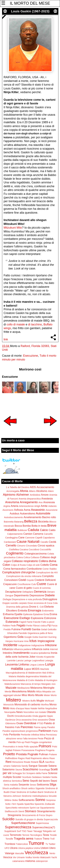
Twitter (52, 844)
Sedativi (46, 777)
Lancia (20, 660)
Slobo (15, 800)
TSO (24, 831)
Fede (13, 626)
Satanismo (8, 769)
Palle (18, 727)
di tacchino (35, 324)
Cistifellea (14, 549)
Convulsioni (11, 580)
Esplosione (37, 618)
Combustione (34, 569)
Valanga (9, 853)
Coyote (30, 580)
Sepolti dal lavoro (40, 781)
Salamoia (16, 766)
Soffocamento (27, 800)
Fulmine (16, 629)
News (20, 712)
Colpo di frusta (18, 565)
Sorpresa (51, 800)
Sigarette (40, 788)
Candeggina (12, 538)
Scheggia (17, 773)
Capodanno (49, 538)
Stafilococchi (11, 811)
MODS (36, 669)
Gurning (52, 637)
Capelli (39, 538)
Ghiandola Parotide (17, 633)
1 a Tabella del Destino (18, 487)
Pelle (6, 735)
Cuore (41, 584)
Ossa (52, 720)
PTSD (40, 723)
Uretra (37, 848)
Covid (22, 580)
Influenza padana (22, 649)
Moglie (40, 701)
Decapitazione (14, 592)
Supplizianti (10, 831)
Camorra (38, 534)
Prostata (21, 754)
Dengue (9, 596)
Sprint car (35, 808)
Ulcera (14, 848)
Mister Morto (50, 695)
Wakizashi (45, 857)
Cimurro (21, 546)
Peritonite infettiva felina (33, 735)
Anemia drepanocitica (30, 499)
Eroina (53, 614)
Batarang (19, 522)
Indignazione (38, 645)
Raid (28, 758)
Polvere (17, 750)
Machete (45, 669)
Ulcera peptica (26, 848)
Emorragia (34, 610)
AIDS (33, 487)
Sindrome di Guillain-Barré (30, 792)
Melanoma (36, 688)
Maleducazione (12, 684)
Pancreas (27, 727)
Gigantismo (10, 637)
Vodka (29, 857)
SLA (42, 762)
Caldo (52, 530)
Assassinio (38, 510)
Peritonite (15, 734)
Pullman (44, 754)
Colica (27, 557)
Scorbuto (27, 777)
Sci (24, 773)
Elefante (49, 607)
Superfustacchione (23, 823)
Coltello (45, 565)
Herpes (9, 641)
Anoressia (49, 502)
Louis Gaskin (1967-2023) (30, 11)
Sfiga (53, 785)
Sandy (25, 766)
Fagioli (23, 622)
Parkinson (45, 731)
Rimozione (18, 762)
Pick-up (20, 742)
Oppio (50, 716)
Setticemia (43, 785)
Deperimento (21, 595)
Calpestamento (15, 534)
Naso (27, 708)
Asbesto (52, 506)
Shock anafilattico (11, 788)
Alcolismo (42, 491)
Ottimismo (10, 723)
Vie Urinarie (19, 857)
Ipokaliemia (44, 653)
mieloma (30, 861)
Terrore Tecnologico (32, 835)
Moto (6, 708)
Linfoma (24, 665)
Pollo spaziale (31, 747)
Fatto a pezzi (48, 622)
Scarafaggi (44, 770)
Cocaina (24, 549)
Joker (32, 657)
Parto (55, 731)
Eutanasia (12, 622)
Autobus (14, 513)
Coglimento (15, 553)
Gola (20, 637)
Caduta (33, 530)
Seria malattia (11, 785)
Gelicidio (52, 629)
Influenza (8, 649)
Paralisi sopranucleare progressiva (20, 731)
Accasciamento (45, 487)
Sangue (33, 766)
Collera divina (47, 561)
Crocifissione (24, 584)
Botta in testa (39, 526)
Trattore (38, 839)
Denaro (51, 592)
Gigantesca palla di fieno (40, 633)
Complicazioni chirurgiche (19, 572)
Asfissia (19, 510)
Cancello (48, 534)
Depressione (37, 595)
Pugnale (33, 754)
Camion (28, 534)
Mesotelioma (19, 691)
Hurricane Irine (21, 641)
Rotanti (35, 762)
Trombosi (10, 844)
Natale (34, 708)
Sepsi (54, 781)
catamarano (18, 861)
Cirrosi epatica (46, 545)
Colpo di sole (33, 565)
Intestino (8, 653)
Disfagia (7, 599)
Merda (8, 692)
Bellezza (31, 521)
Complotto (48, 576)
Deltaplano (28, 592)
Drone (33, 607)
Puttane (53, 754)
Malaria (12, 676)
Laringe (28, 660)
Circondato (32, 546)
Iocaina (34, 653)
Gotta (35, 637)
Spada (20, 804)
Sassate (43, 766)
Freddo (7, 629)
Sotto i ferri (11, 804)
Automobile (43, 513)
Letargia (49, 660)
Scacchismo (30, 769)
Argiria (7, 506)
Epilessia (28, 614)
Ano (41, 502)
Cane (21, 537)
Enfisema (8, 614)
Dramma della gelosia (17, 607)
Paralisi (51, 727)
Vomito (36, 857)
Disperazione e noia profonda (27, 599)
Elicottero (12, 610)
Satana (52, 766)
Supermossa (42, 823)
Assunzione (52, 510)
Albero (32, 491)
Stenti (21, 811)
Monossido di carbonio (27, 704)
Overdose (30, 723)
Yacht (54, 857)
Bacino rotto (49, 517)
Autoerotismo (27, 513)
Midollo (31, 691)
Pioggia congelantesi (41, 742)
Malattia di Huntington (46, 680)
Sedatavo (37, 777)
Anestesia (47, 499)
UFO (7, 848)
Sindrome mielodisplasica (35, 796)
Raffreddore (11, 758)
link (6, 339)
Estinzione (50, 618)
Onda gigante (39, 716)
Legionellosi (38, 660)
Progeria (50, 750)
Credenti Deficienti (45, 580)
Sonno (40, 800)
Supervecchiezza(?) (44, 827)
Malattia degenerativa (28, 676)
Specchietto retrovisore (17, 808)
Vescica (8, 857)
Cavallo (44, 542)
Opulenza (10, 720)
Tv (47, 844)
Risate (27, 762)
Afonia (24, 491)
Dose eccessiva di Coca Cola (42, 603)
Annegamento (29, 502)
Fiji (49, 625)
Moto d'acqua (17, 708)
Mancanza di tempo (31, 684)
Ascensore (8, 510)
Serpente (24, 785)
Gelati (44, 629)
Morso (53, 704)
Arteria (15, 506)
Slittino (8, 800)
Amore (45, 495)
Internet (54, 649)
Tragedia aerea (24, 839)
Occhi (10, 716)
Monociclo (9, 705)
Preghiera (40, 750)
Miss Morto (28, 695)
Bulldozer (22, 530)
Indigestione (24, 645)
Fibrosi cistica (40, 626)
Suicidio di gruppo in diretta (29, 819)
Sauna (19, 770)
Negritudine (51, 708)
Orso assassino (40, 720)
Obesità (51, 712)
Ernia (46, 614)
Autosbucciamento (13, 517)
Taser (30, 831)
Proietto (9, 754)
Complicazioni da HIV (47, 573)
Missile (39, 695)
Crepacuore (10, 584)
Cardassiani (10, 542)
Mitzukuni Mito (13, 228)
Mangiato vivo (48, 684)
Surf (19, 831)
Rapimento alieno (40, 758)
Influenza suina (41, 649)
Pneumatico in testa (13, 747)
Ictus (33, 641)
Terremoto (16, 835)
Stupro (49, 815)
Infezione (51, 645)
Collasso (35, 557)
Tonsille (9, 839)
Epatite (18, 614)
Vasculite (19, 853)
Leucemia (12, 665)
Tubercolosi (22, 844)
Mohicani (49, 701)
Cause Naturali (28, 542)
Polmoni (45, 746)
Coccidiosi (34, 549)
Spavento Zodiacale (45, 804)
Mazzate (11, 688)
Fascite (37, 622)
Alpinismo (9, 495)
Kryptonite (49, 657)
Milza (39, 692)
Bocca (18, 526)
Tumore (36, 843)
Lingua (33, 665)
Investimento (21, 653)
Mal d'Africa (48, 673)
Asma (27, 510)
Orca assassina (24, 720)
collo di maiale (16, 324)
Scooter (17, 777)
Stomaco (30, 811)
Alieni (51, 491)
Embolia (22, 610)
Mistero (13, 700)
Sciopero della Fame (37, 773)
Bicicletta (43, 522)
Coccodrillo (45, 549)
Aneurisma (12, 502)
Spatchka (29, 804)
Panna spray (40, 727)
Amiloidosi (35, 495)
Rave (52, 758)
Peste (41, 739)
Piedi (27, 742)
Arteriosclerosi (26, 506)
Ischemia (23, 657)
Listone (41, 665)
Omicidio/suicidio (23, 716)
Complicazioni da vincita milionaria (24, 576)
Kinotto (40, 657)
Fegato (21, 625)
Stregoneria (14, 815)
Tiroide (53, 835)
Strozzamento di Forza (33, 815)
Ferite (29, 626)
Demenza (40, 592)
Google (28, 637)
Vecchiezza (36, 853)
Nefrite (41, 708)
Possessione (28, 750)
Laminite (11, 660)
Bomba (27, 526)
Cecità (52, 542)
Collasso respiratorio (25, 561)
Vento (52, 853)
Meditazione (24, 688)
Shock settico (28, 788)
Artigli (37, 506)
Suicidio (8, 819)
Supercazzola (51, 819)
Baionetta (9, 522)
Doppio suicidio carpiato (15, 603)
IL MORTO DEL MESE (30, 3)
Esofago (25, 618)
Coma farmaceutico (15, 569)
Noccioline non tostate (35, 712)
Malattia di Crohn (26, 680)
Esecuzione (31, 356)
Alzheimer (23, 495)
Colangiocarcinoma (36, 554)
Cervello (11, 545)
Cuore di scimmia (42, 588)
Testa (46, 835)
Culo (34, 584)
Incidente (10, 645)
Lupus (28, 669)
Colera (19, 557)
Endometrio (48, 611)
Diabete (50, 595)
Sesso (33, 785)
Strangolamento (46, 811)
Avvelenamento (33, 517)
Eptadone (38, 614)
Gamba (36, 629)
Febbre (6, 626)
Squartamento (47, 808)
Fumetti (26, 629)
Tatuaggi (38, 831)
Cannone (30, 538)
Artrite (44, 506)
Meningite (49, 688)
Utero (52, 848)
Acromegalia (13, 491)
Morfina (45, 705)
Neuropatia (10, 712)
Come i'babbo (50, 569)
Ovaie (20, 723)
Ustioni (45, 848)
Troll (52, 839)
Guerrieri (43, 637)
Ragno (21, 758)
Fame (30, 622)
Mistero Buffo (29, 701)
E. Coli (40, 607)
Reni (9, 762)
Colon (6, 565)
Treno (46, 839)
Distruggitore (50, 599)
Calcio (44, 530)
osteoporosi (42, 861)
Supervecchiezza (18, 827)
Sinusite (53, 796)
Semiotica (17, 781)
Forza (54, 626)
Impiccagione (46, 641)
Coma (54, 565)
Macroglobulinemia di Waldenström (24, 673)
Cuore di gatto (24, 588)
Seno (26, 781)
